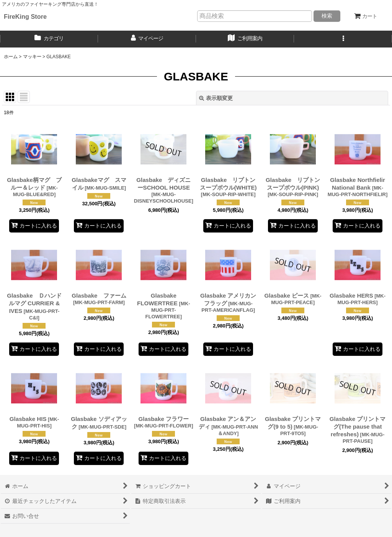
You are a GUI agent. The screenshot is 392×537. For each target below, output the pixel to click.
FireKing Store (25, 16)
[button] (343, 39)
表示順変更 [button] (216, 98)
